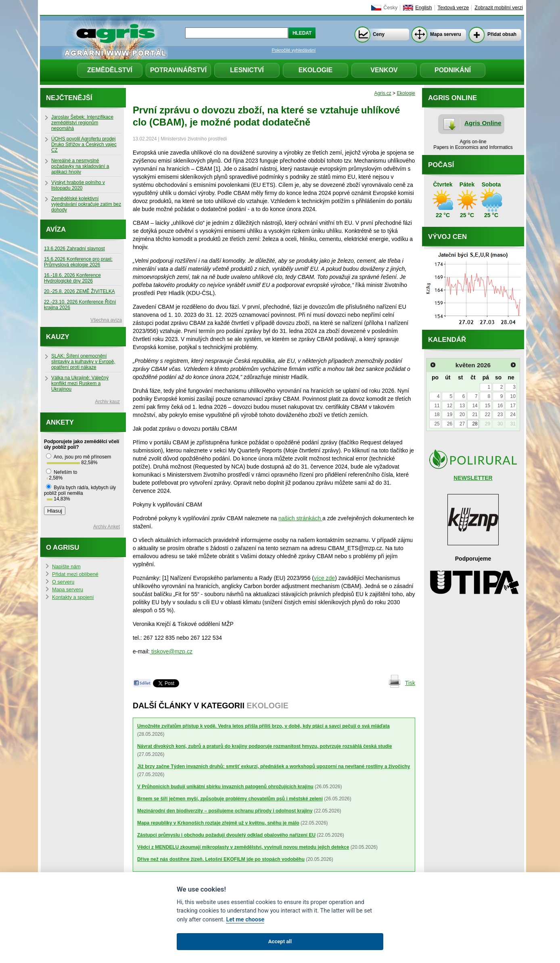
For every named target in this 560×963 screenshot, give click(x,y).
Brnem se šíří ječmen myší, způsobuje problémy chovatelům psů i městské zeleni (230, 799)
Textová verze (453, 8)
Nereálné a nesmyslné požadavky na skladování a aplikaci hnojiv (80, 166)
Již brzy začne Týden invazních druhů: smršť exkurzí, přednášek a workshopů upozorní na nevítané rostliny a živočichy (274, 766)
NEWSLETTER (473, 478)
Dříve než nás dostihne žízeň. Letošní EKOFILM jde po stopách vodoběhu (221, 859)
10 (513, 396)
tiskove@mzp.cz (171, 651)
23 (500, 415)
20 (462, 415)
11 (437, 406)
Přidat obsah (502, 34)
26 (450, 424)
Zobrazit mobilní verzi (499, 8)
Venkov (384, 70)
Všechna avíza (106, 320)
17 (513, 406)
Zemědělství (110, 70)
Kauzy (58, 337)
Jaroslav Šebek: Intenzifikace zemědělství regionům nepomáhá (82, 123)
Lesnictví (247, 70)
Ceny (379, 34)
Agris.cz (383, 93)
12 (450, 406)
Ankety (60, 422)
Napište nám (66, 567)
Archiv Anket (107, 527)
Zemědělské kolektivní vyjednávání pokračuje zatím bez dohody (86, 204)
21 (475, 415)
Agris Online (483, 123)
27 (462, 424)
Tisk (410, 683)
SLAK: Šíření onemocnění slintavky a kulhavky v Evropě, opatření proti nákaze (83, 362)
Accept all (280, 941)
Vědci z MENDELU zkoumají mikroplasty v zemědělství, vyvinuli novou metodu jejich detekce (243, 847)
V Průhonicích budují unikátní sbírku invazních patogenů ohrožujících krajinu (225, 787)
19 (450, 415)
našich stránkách (300, 518)
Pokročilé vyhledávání (294, 50)
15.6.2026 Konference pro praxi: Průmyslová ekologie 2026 (78, 262)
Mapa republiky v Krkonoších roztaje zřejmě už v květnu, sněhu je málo (218, 823)
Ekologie (316, 70)
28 (475, 424)
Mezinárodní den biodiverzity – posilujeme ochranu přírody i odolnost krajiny (225, 811)
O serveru (63, 582)
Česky (390, 8)
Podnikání (453, 70)
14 (475, 406)
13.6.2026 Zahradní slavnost (74, 249)
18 (437, 415)
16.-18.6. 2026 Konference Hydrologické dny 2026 (72, 278)
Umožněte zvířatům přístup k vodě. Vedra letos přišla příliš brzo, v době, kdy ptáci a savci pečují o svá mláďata (263, 726)
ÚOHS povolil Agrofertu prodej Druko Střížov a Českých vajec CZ (84, 144)
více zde (324, 578)
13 (462, 406)
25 (437, 424)
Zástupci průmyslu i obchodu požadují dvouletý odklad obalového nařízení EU (226, 835)
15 (488, 406)
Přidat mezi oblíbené (75, 574)
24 (513, 415)
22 (488, 415)
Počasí (441, 165)
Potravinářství (178, 70)
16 (500, 406)
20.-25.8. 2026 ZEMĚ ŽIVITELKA (79, 291)
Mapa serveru (446, 34)
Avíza (56, 229)
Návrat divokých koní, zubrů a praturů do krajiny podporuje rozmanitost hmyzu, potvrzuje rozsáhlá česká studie (265, 746)
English (423, 8)
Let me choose (245, 920)
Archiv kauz (108, 402)
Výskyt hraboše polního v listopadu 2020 (78, 185)
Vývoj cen (447, 237)
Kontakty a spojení (73, 597)
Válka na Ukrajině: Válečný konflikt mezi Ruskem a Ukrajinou (80, 383)
